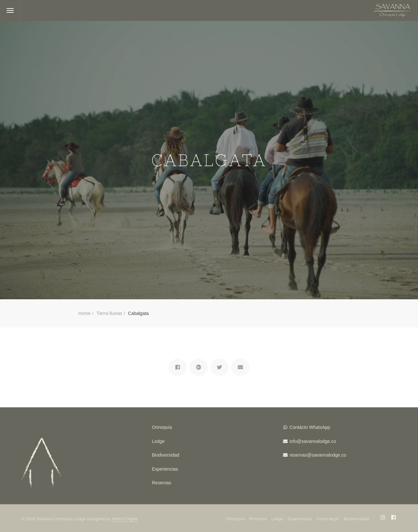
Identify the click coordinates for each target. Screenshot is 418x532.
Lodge (158, 441)
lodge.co (327, 441)
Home (84, 313)
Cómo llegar (328, 519)
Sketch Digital (125, 519)
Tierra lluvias (109, 313)
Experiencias (165, 469)
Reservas (161, 483)
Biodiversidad (166, 455)
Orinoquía (162, 427)
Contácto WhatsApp (310, 427)
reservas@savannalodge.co (318, 455)
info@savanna (304, 441)
